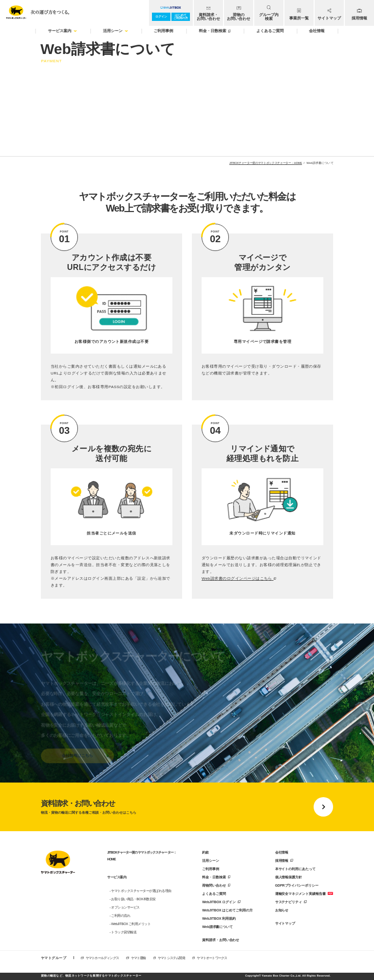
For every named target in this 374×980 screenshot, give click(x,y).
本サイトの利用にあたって (295, 869)
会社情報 (282, 852)
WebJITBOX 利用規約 (219, 918)
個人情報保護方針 (289, 877)
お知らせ (282, 910)
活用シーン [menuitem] (115, 31)
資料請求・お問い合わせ (221, 940)
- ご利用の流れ (120, 916)
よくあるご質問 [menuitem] (270, 31)
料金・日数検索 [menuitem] (215, 31)
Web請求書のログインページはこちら (239, 579)
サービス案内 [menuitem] (63, 31)
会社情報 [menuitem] (317, 31)
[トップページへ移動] (36, 11)
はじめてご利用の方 (181, 17)
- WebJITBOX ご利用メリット (130, 924)
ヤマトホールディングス (102, 958)
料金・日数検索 (214, 877)
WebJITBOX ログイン (219, 902)
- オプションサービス (125, 907)
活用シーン (211, 861)
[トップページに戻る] (58, 863)
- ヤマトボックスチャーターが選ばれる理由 (140, 891)
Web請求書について (217, 927)
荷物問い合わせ (214, 885)
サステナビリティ (289, 902)
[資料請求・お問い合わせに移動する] (187, 807)
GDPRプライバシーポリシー (297, 885)
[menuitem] (208, 13)
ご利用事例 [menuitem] (164, 31)
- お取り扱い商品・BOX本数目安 (133, 899)
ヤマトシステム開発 (171, 958)
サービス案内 (117, 877)
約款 (206, 852)
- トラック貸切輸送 (123, 932)
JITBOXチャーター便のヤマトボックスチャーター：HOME (266, 163)
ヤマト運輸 (139, 958)
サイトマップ (285, 923)
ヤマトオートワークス (212, 958)
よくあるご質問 (214, 894)
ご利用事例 (211, 869)
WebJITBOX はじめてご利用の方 (227, 910)
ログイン (161, 17)
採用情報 (282, 861)
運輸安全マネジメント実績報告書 (300, 894)
